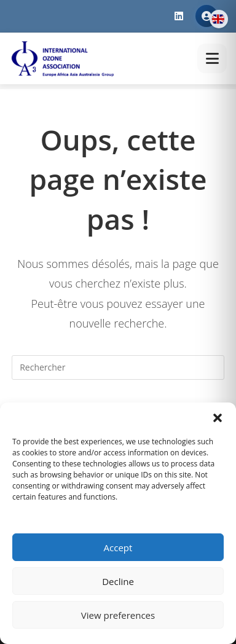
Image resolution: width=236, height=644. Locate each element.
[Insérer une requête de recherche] (118, 367)
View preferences (118, 615)
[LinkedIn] (179, 16)
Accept (118, 548)
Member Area (206, 16)
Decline (118, 581)
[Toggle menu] (212, 58)
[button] (218, 418)
